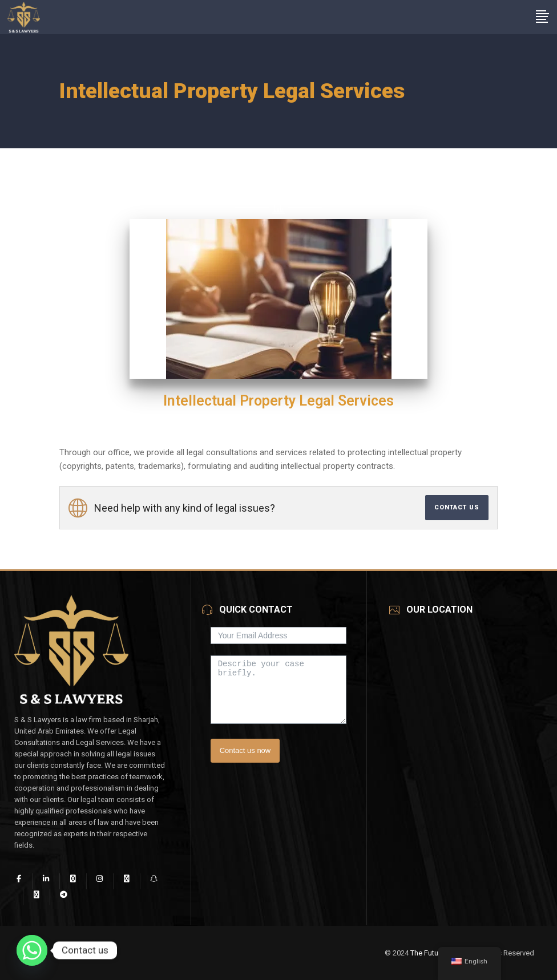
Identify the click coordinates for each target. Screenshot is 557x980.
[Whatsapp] (32, 950)
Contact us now (245, 750)
